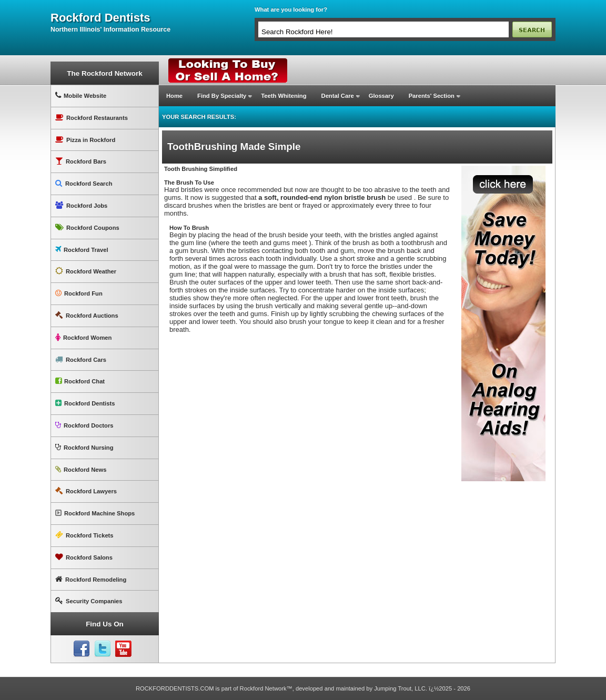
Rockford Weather (86, 271)
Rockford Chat (80, 381)
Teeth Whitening (284, 96)
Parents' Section (432, 96)
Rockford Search (84, 183)
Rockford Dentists (85, 403)
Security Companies (89, 601)
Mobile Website (81, 95)
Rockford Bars (81, 161)
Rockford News (81, 469)
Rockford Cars (81, 359)
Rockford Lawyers (86, 491)
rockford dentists (100, 18)
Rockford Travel (82, 250)
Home (174, 96)
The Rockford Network (104, 73)
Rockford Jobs (81, 205)
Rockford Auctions (87, 315)
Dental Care (338, 96)
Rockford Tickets (84, 535)
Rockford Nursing (84, 447)
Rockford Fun (79, 293)
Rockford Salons (84, 557)
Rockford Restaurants (92, 118)
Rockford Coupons (87, 227)
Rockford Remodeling (91, 579)
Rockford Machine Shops (95, 513)
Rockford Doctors (84, 425)
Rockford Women (83, 337)
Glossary (381, 96)
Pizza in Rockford (85, 140)
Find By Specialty (222, 96)
